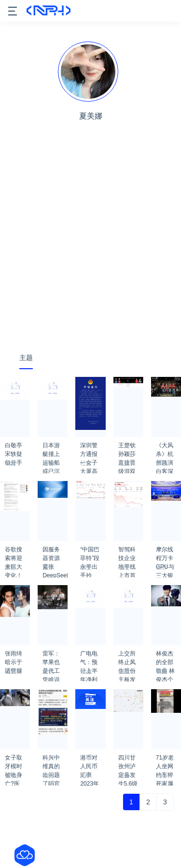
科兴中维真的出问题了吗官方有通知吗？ (51, 761)
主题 (26, 358)
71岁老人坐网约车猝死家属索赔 (165, 761)
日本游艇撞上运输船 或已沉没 (51, 448)
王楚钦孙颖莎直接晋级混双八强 (127, 448)
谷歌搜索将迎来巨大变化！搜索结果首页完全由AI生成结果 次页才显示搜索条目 (14, 552)
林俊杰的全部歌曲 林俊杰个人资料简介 (165, 656)
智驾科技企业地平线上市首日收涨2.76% (127, 552)
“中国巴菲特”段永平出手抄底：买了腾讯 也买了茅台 (90, 552)
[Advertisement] (90, 248)
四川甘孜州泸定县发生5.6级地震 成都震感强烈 (128, 761)
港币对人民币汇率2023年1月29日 (90, 761)
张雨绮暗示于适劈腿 (14, 656)
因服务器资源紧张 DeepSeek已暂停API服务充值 (55, 552)
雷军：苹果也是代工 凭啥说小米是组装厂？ (51, 656)
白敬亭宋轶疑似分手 (14, 448)
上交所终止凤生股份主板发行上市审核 (127, 656)
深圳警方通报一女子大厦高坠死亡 (89, 448)
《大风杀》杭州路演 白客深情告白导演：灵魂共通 (165, 448)
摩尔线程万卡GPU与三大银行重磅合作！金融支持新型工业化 (165, 552)
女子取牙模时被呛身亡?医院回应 (14, 761)
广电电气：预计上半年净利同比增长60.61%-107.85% (93, 656)
